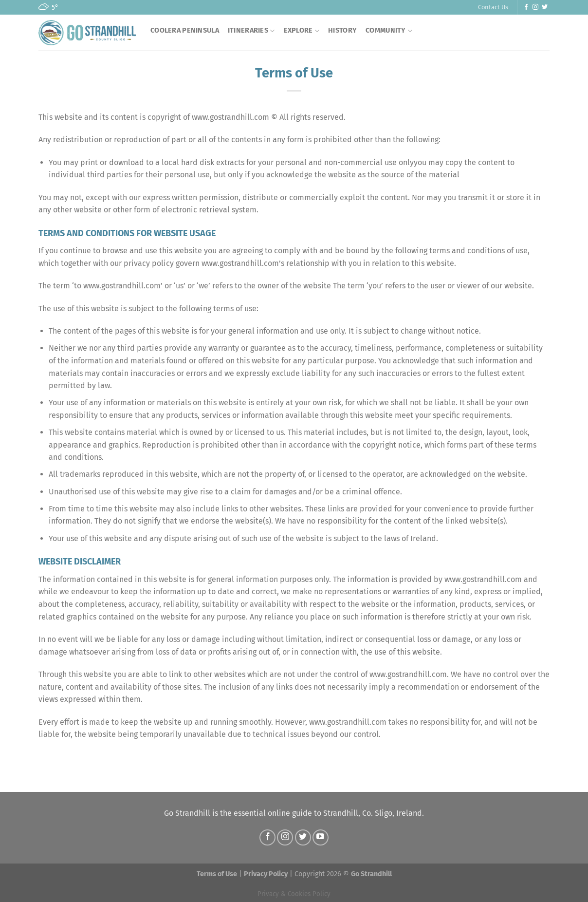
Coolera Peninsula (185, 30)
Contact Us (493, 7)
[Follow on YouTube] (321, 837)
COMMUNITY (389, 31)
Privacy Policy (266, 874)
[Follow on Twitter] (545, 7)
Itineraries (251, 31)
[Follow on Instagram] (535, 7)
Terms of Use (217, 874)
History (342, 30)
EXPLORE (302, 31)
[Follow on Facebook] (526, 7)
